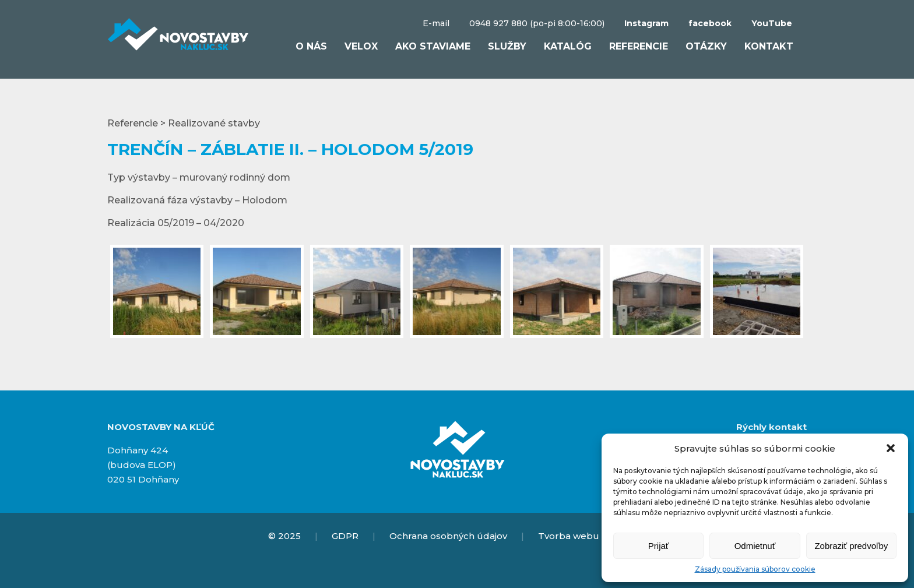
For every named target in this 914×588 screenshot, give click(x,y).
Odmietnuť (755, 546)
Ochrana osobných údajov (448, 536)
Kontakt (769, 46)
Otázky (706, 46)
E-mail (436, 23)
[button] (891, 448)
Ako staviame (433, 46)
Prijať (659, 546)
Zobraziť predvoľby (851, 546)
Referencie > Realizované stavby (184, 123)
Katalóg (568, 46)
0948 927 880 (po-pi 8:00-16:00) (537, 23)
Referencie (639, 46)
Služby (507, 46)
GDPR (345, 536)
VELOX (361, 46)
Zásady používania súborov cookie (755, 569)
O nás (311, 46)
